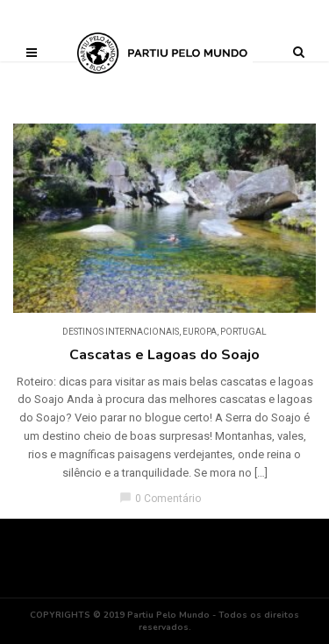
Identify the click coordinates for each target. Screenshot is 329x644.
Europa (200, 332)
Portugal (243, 332)
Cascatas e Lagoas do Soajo (164, 355)
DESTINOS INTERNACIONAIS (121, 332)
